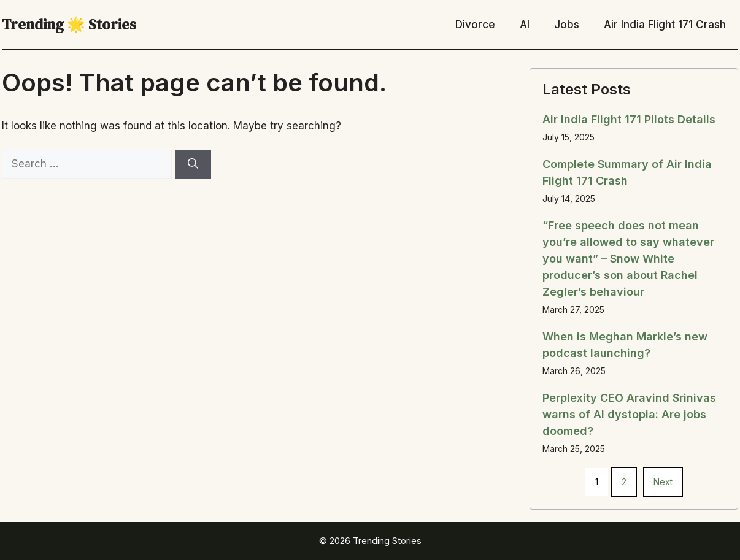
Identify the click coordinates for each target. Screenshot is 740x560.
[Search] (193, 164)
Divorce (475, 25)
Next (663, 482)
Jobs (567, 25)
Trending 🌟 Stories (69, 24)
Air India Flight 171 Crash (665, 25)
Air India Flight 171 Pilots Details (629, 119)
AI (525, 25)
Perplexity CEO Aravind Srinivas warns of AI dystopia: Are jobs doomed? (629, 414)
